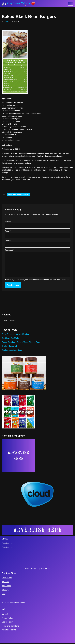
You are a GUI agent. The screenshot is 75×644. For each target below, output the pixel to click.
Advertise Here (8, 544)
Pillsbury (5, 590)
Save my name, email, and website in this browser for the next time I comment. (38, 280)
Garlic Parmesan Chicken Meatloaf (16, 335)
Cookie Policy (7, 623)
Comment (10, 251)
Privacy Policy (7, 619)
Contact (5, 615)
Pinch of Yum (7, 578)
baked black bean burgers (19, 195)
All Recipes (6, 586)
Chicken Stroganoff (9, 347)
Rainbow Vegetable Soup (12, 351)
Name (8, 222)
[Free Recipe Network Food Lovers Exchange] (18, 4)
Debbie (6, 22)
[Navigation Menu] (71, 4)
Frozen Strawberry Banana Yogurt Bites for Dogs (21, 343)
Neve (27, 569)
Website (8, 241)
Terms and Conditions (10, 627)
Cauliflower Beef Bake (10, 339)
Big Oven (5, 583)
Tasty (4, 594)
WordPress (45, 569)
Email (8, 232)
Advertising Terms (9, 631)
